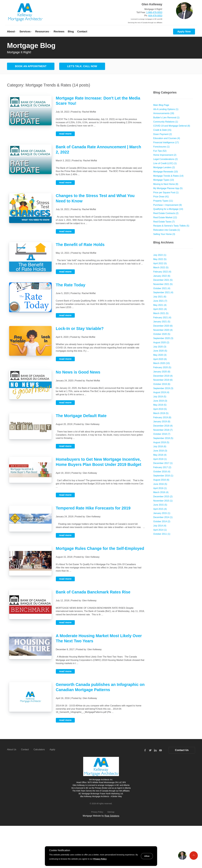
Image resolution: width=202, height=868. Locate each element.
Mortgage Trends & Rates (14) (168, 176)
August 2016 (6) (161, 480)
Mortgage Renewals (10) (166, 172)
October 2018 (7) (162, 434)
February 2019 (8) (162, 417)
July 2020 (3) (160, 347)
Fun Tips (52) (160, 151)
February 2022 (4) (162, 272)
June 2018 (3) (160, 451)
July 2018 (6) (160, 446)
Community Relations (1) (166, 122)
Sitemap (111, 812)
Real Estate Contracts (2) (166, 213)
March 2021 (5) (161, 313)
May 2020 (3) (160, 355)
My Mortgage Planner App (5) (168, 188)
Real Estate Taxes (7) (164, 222)
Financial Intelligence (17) (166, 142)
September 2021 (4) (163, 292)
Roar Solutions (112, 816)
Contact (82, 31)
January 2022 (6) (162, 276)
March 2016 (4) (161, 492)
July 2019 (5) (160, 397)
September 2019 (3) (163, 388)
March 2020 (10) (162, 363)
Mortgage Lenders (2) (164, 167)
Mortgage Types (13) (164, 180)
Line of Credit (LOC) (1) (165, 163)
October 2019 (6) (162, 384)
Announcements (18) (164, 113)
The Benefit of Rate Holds (80, 245)
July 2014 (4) (160, 526)
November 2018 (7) (163, 430)
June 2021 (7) (160, 301)
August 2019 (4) (161, 392)
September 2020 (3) (163, 338)
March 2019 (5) (161, 413)
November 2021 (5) (163, 284)
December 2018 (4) (163, 426)
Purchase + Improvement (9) (168, 205)
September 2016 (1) (163, 476)
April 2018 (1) (160, 459)
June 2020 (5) (160, 351)
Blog (71, 31)
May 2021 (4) (160, 305)
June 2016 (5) (160, 484)
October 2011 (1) (162, 534)
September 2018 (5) (163, 438)
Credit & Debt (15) (162, 130)
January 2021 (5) (162, 322)
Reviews (59, 31)
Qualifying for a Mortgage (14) (168, 209)
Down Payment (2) (163, 134)
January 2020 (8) (162, 372)
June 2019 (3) (160, 401)
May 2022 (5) (160, 259)
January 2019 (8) (162, 422)
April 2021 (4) (160, 309)
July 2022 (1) (160, 255)
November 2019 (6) (163, 380)
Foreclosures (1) (161, 147)
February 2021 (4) (162, 318)
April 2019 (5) (160, 409)
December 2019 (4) (163, 376)
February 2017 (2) (162, 467)
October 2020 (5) (162, 334)
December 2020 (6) (163, 326)
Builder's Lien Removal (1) (166, 118)
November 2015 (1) (163, 501)
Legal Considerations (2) (166, 159)
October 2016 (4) (162, 472)
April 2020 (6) (160, 359)
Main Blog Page (161, 105)
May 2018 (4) (160, 455)
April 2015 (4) (160, 509)
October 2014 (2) (162, 521)
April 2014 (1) (160, 530)
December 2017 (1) (163, 463)
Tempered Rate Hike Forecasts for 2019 (93, 508)
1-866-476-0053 (154, 12)
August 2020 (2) (161, 342)
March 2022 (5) (161, 267)
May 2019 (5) (160, 405)
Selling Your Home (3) (164, 234)
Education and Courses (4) (167, 138)
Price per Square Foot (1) (166, 193)
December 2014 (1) (163, 517)
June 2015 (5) (160, 505)
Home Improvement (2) (165, 155)
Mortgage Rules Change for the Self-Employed (100, 548)
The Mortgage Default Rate (81, 416)
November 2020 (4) (163, 330)
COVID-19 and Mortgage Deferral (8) (172, 126)
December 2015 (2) (163, 497)
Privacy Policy (97, 812)
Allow (147, 856)
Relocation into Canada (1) (167, 230)
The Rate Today (71, 285)
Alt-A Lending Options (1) (166, 109)
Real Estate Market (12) (165, 217)
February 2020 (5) (162, 367)
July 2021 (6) (160, 297)
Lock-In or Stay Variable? (80, 329)
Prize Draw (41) (161, 197)
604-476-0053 (155, 16)
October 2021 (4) (162, 288)
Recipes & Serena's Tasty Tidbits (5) (171, 226)
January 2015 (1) (162, 513)
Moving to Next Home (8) (166, 184)
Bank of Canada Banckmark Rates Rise (93, 592)
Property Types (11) (163, 201)
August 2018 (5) (161, 442)
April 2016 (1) (160, 488)
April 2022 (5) (160, 263)
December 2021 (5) (163, 280)
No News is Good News (78, 372)
